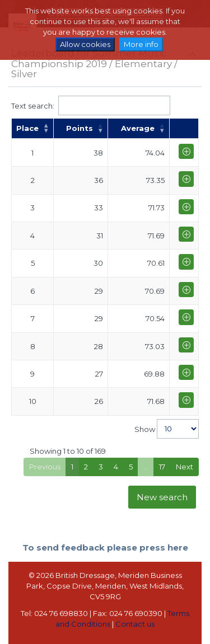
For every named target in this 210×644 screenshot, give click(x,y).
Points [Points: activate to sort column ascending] (80, 128)
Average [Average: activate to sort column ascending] (138, 128)
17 (162, 467)
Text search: (91, 105)
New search (162, 497)
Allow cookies (85, 44)
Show (167, 429)
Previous (45, 467)
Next (185, 467)
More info (141, 44)
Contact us (135, 624)
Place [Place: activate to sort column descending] (27, 128)
